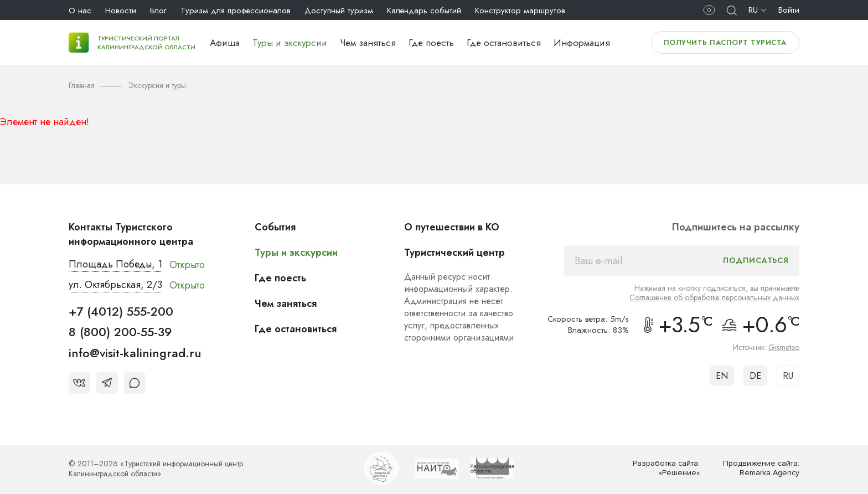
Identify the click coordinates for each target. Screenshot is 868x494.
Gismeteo (784, 347)
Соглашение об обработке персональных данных (714, 297)
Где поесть (431, 43)
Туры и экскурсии (290, 43)
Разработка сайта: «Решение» (666, 468)
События (275, 227)
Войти (789, 10)
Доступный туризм (339, 11)
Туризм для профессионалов (236, 11)
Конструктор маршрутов (520, 11)
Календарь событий (424, 11)
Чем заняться (368, 43)
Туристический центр (454, 253)
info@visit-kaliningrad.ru (135, 353)
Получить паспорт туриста (725, 42)
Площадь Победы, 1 (115, 264)
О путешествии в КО (452, 227)
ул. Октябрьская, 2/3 (115, 285)
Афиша (225, 43)
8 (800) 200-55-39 (120, 332)
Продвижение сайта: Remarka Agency (761, 468)
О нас (80, 11)
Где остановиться (504, 43)
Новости (121, 11)
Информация (582, 43)
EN (722, 376)
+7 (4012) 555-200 (121, 311)
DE (755, 376)
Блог (158, 11)
